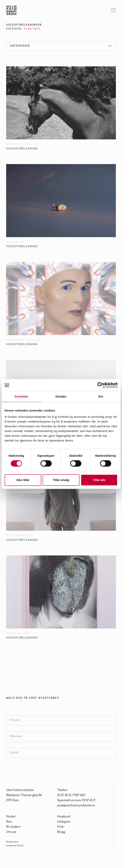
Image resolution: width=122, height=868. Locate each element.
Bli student (13, 827)
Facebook (64, 817)
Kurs (9, 822)
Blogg (61, 832)
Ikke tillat (23, 480)
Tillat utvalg (61, 480)
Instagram (64, 822)
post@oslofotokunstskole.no (76, 806)
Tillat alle (99, 480)
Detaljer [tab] (61, 396)
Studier (11, 817)
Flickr (61, 827)
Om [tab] (101, 396)
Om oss (11, 832)
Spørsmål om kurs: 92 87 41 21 (76, 801)
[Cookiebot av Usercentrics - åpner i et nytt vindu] (100, 385)
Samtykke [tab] (21, 396)
